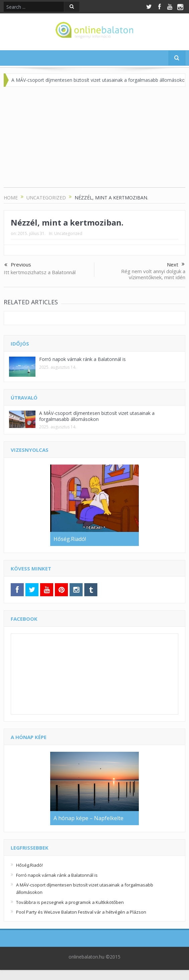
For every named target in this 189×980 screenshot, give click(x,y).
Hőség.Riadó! (29, 865)
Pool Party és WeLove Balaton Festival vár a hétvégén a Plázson (81, 912)
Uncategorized (68, 233)
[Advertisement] (94, 140)
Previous (18, 265)
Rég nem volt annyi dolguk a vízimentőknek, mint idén (153, 274)
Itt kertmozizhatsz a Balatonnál (40, 272)
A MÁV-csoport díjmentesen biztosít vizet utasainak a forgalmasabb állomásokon (97, 416)
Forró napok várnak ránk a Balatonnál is (82, 359)
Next (176, 264)
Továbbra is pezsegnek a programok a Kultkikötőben (70, 902)
